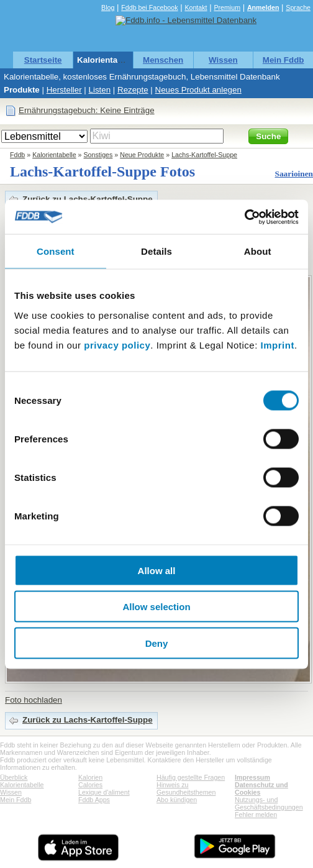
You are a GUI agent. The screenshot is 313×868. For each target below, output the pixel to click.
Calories (90, 785)
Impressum (252, 777)
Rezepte (133, 90)
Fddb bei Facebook (149, 7)
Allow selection (156, 607)
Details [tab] (156, 251)
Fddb (17, 155)
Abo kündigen (177, 800)
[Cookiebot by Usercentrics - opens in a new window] (244, 217)
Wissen (223, 60)
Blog (108, 7)
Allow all (157, 570)
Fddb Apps (94, 800)
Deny (157, 643)
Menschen (163, 60)
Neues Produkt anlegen (198, 90)
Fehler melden (256, 815)
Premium (227, 7)
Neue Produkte (142, 155)
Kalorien (90, 777)
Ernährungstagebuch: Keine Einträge (87, 110)
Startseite (43, 60)
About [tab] (258, 251)
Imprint (278, 345)
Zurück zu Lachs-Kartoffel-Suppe (88, 199)
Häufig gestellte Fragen (191, 777)
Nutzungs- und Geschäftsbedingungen (269, 803)
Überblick (14, 777)
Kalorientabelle (107, 60)
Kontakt (196, 7)
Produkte (22, 90)
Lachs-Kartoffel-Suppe (204, 155)
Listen (100, 90)
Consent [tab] (56, 251)
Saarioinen (294, 174)
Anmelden (263, 7)
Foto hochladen (34, 700)
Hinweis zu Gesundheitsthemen (186, 788)
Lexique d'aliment (104, 792)
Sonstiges (98, 155)
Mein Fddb (284, 60)
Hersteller (64, 90)
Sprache (298, 7)
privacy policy (117, 345)
